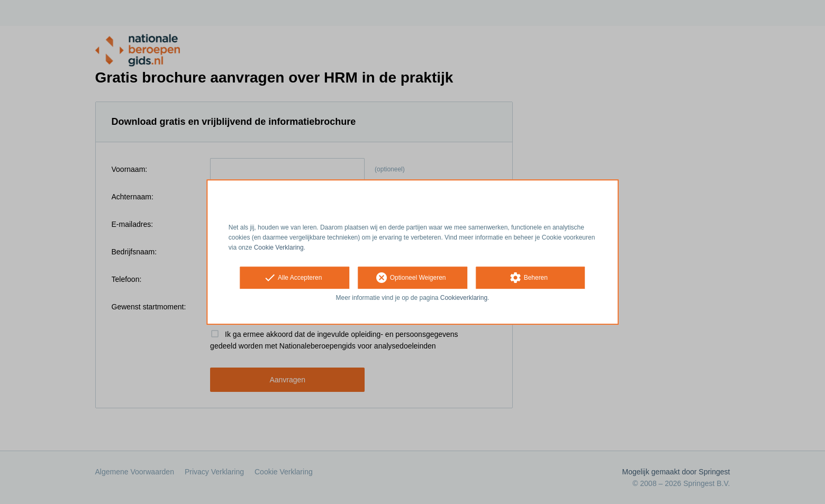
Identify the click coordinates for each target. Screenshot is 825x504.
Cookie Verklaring (279, 248)
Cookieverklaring (464, 298)
